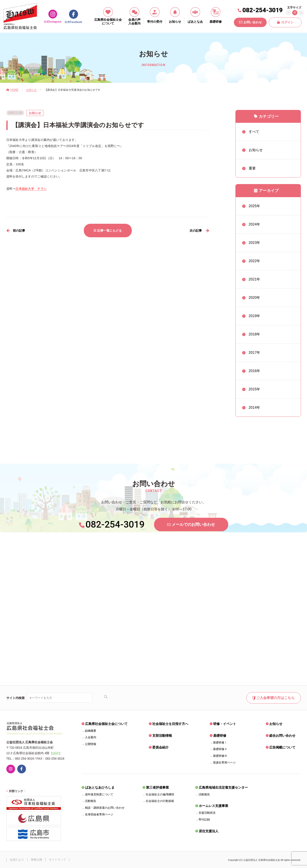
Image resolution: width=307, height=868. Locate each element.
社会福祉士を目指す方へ (170, 724)
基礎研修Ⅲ (220, 756)
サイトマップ (57, 860)
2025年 (255, 206)
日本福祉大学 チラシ (31, 189)
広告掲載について (282, 747)
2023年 (255, 243)
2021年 (255, 279)
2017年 (255, 353)
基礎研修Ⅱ (220, 749)
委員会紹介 (160, 747)
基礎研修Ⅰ (220, 742)
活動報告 (91, 801)
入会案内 (91, 737)
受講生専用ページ (224, 763)
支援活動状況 (207, 813)
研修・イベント (225, 724)
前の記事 (19, 231)
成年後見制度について (99, 794)
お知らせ (276, 724)
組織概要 (91, 731)
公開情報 (91, 744)
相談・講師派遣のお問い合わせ (105, 808)
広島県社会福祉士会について (106, 724)
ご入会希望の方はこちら (274, 698)
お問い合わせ (250, 22)
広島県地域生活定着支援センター (223, 787)
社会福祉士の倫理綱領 (160, 794)
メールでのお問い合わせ (191, 525)
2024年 (255, 224)
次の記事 (196, 231)
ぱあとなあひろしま (100, 787)
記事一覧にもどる (108, 231)
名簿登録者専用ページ (99, 814)
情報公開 (36, 860)
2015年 (255, 389)
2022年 (255, 261)
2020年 (255, 298)
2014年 (255, 408)
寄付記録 (204, 819)
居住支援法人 (209, 831)
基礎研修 (220, 736)
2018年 (255, 334)
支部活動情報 (162, 736)
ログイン (285, 22)
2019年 (255, 316)
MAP (56, 753)
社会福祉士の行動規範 (160, 801)
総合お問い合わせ (282, 736)
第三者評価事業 (157, 787)
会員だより (17, 860)
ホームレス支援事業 (214, 806)
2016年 (255, 371)
